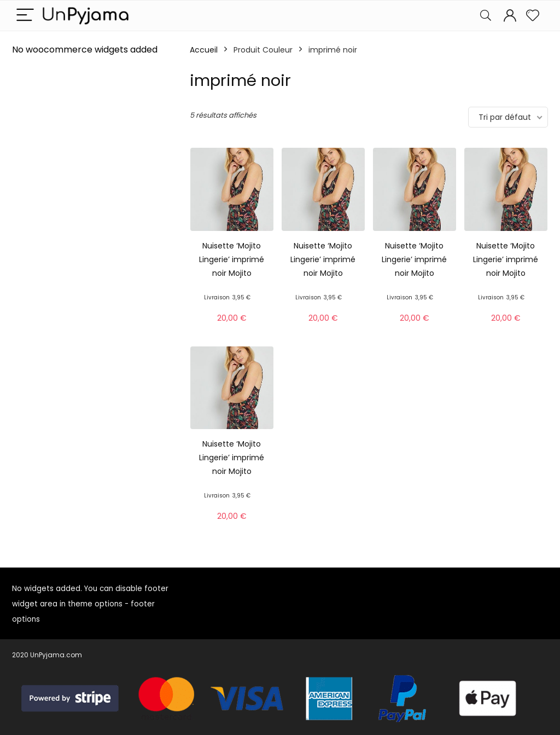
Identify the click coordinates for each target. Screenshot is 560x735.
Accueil (204, 50)
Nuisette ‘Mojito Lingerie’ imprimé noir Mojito (232, 259)
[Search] (486, 16)
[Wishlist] (533, 16)
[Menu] (25, 16)
